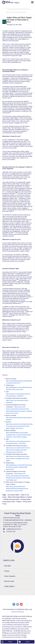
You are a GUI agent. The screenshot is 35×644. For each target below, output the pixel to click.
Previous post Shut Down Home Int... (17, 9)
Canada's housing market (11, 499)
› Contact (6, 571)
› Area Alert (7, 566)
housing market (26, 499)
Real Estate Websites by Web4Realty (14, 609)
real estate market (13, 495)
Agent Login (29, 609)
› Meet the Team (9, 581)
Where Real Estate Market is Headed (20, 497)
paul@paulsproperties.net (14, 529)
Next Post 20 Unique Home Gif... (18, 12)
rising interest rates (9, 502)
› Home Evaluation (9, 576)
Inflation (19, 502)
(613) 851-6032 (11, 532)
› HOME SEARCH (9, 587)
